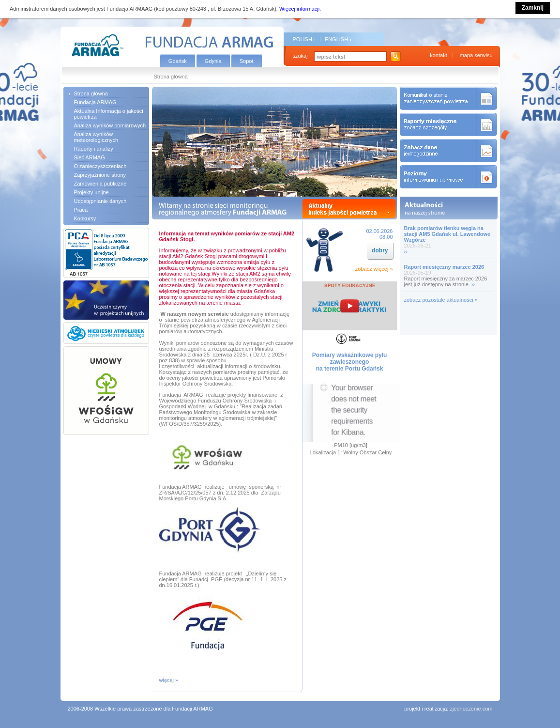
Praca (81, 210)
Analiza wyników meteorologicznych (96, 137)
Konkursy (85, 218)
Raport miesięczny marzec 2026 (444, 267)
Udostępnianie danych (100, 201)
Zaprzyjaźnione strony (100, 175)
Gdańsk (178, 61)
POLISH (303, 39)
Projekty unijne (91, 192)
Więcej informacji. (300, 9)
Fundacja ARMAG (95, 102)
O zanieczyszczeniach (100, 166)
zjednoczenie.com (471, 709)
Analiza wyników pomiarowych (110, 125)
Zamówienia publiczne (100, 184)
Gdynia (213, 61)
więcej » (169, 680)
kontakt (438, 55)
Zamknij (533, 8)
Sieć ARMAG (90, 157)
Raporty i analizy (94, 149)
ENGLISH (336, 39)
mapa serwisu (476, 55)
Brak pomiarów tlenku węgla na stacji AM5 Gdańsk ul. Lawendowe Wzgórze (447, 234)
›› (406, 251)
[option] (274, 142)
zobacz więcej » (374, 269)
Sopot (247, 61)
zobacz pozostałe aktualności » (441, 300)
